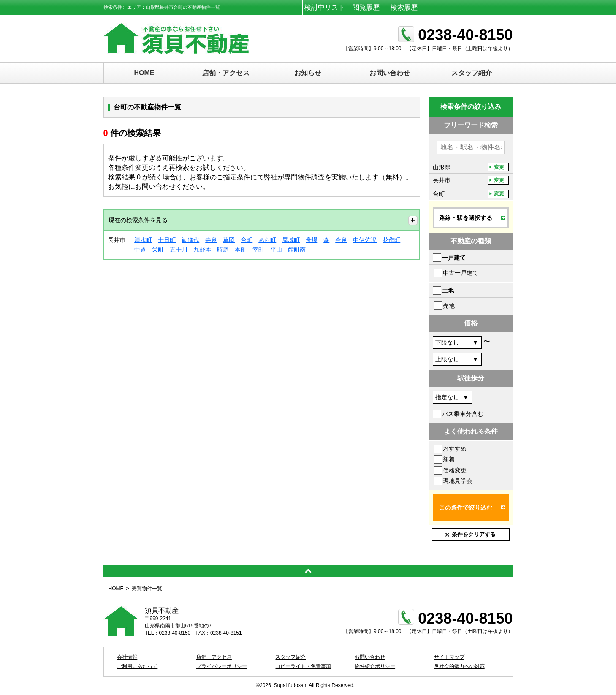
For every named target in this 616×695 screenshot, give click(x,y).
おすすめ (455, 448)
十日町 (167, 240)
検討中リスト (325, 7)
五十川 (179, 250)
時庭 (223, 250)
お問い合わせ (390, 73)
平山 (276, 250)
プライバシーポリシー (222, 666)
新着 (449, 459)
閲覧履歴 (366, 7)
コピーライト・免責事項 (303, 666)
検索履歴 (404, 7)
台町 (247, 240)
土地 (448, 290)
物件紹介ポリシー (375, 666)
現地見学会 (458, 481)
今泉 (341, 240)
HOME (144, 73)
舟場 (312, 240)
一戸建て (454, 258)
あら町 (267, 240)
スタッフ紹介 (472, 73)
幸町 (258, 250)
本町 (241, 250)
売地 (449, 306)
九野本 (202, 250)
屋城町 (291, 240)
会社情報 (127, 657)
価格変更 (455, 470)
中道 (140, 250)
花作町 (391, 240)
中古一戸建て (461, 273)
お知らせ (308, 73)
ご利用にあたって (137, 666)
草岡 (229, 240)
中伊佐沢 (365, 240)
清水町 (143, 240)
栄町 (158, 250)
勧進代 (190, 240)
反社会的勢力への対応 (459, 666)
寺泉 (211, 240)
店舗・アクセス (226, 73)
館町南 (297, 250)
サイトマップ (449, 657)
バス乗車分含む (463, 414)
